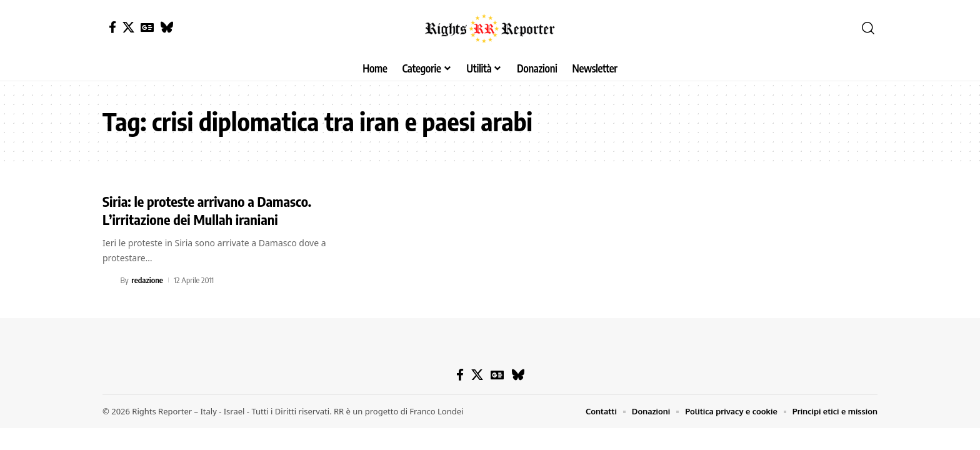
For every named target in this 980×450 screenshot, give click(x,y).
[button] (868, 28)
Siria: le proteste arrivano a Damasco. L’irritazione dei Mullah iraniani (207, 210)
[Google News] (147, 27)
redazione (147, 280)
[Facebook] (112, 27)
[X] (128, 27)
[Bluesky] (167, 27)
